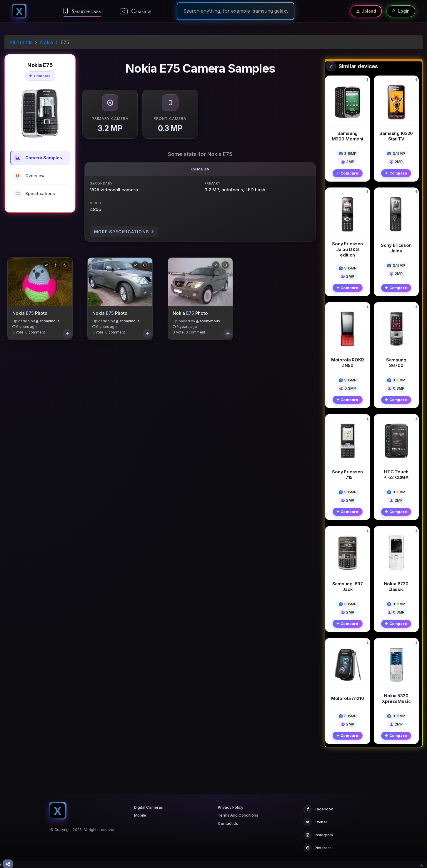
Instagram (318, 835)
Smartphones (82, 11)
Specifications (34, 194)
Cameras (136, 11)
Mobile (140, 815)
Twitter (315, 822)
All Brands (21, 42)
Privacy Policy (231, 807)
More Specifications (124, 232)
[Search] (236, 11)
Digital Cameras (149, 807)
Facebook (318, 809)
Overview (29, 176)
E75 (30, 315)
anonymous (50, 323)
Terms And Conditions (238, 815)
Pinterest (317, 848)
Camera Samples (38, 158)
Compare (40, 76)
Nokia (46, 42)
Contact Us (228, 823)
